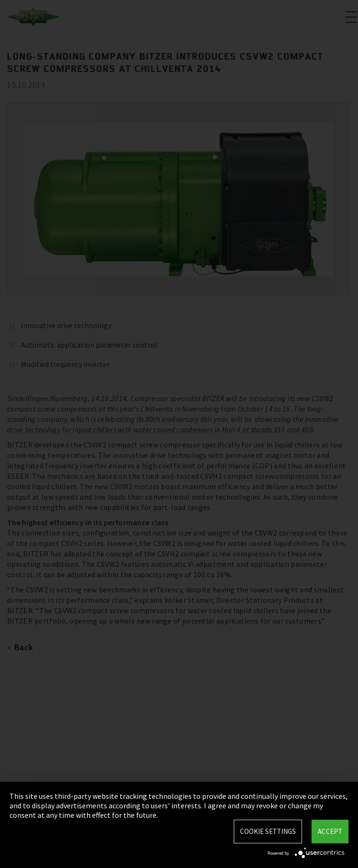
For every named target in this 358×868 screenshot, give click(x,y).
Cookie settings (268, 831)
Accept (330, 831)
